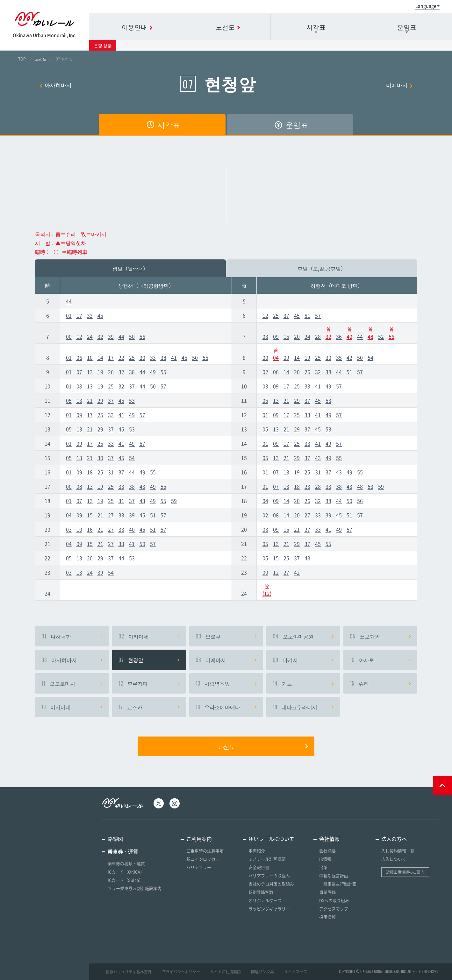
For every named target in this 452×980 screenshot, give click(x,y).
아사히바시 (56, 85)
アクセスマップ (334, 909)
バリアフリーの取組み (269, 875)
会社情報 (329, 839)
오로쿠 (226, 636)
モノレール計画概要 (267, 859)
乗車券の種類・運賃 (126, 863)
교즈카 (149, 707)
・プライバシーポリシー (179, 972)
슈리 (380, 683)
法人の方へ (394, 839)
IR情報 (325, 859)
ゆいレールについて (271, 839)
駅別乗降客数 (261, 892)
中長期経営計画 (334, 875)
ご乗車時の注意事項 (205, 851)
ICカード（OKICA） (126, 872)
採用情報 (327, 917)
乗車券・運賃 (123, 851)
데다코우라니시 (303, 707)
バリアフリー (199, 867)
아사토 (380, 660)
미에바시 (399, 85)
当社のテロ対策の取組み (271, 884)
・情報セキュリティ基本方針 (127, 972)
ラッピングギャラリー (269, 909)
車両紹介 (257, 851)
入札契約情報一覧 (398, 851)
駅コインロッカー (203, 859)
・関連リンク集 (261, 972)
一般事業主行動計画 (338, 884)
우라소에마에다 (226, 707)
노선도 (262, 746)
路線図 (115, 839)
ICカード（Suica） (125, 880)
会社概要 (327, 851)
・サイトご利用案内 (224, 972)
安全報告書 (259, 867)
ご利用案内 (199, 839)
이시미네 (72, 707)
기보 (303, 683)
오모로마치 (72, 683)
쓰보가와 (380, 636)
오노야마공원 (303, 636)
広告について (394, 859)
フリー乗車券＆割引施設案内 (135, 888)
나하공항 (72, 636)
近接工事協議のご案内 (405, 872)
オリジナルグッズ (265, 900)
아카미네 (149, 636)
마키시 (303, 660)
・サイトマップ (294, 972)
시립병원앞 (226, 683)
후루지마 (149, 683)
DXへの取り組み (334, 900)
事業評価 (327, 892)
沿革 (323, 867)
